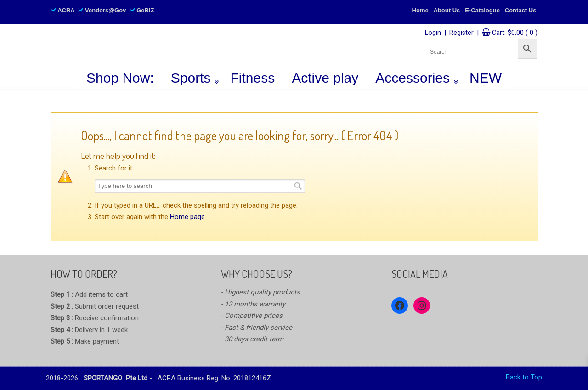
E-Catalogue (482, 10)
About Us (447, 10)
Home (420, 10)
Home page (187, 217)
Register (461, 33)
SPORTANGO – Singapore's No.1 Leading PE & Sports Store (187, 47)
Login (433, 33)
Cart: (515, 33)
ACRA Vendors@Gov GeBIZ (102, 10)
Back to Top (524, 377)
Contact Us (521, 10)
